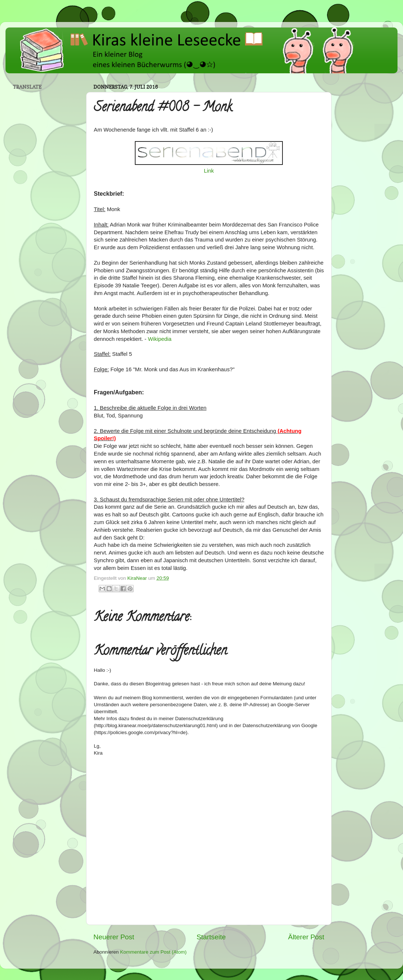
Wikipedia (160, 339)
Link (209, 171)
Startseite (211, 937)
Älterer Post (306, 937)
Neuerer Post (114, 937)
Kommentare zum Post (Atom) (154, 952)
